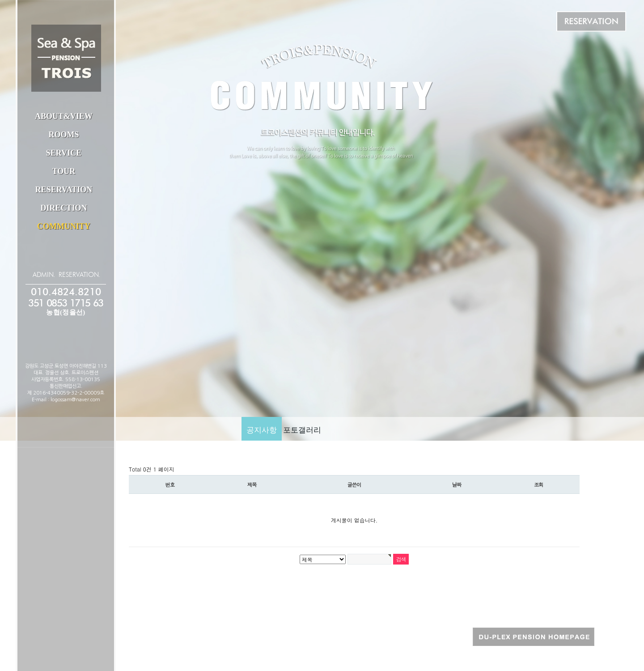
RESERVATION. (79, 275)
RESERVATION (64, 190)
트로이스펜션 (66, 58)
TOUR (64, 171)
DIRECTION (64, 208)
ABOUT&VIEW (64, 116)
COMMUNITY (64, 226)
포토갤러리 (302, 430)
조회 (539, 484)
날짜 (457, 484)
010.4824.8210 (66, 292)
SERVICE (64, 153)
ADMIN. (44, 275)
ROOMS (64, 135)
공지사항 (262, 430)
